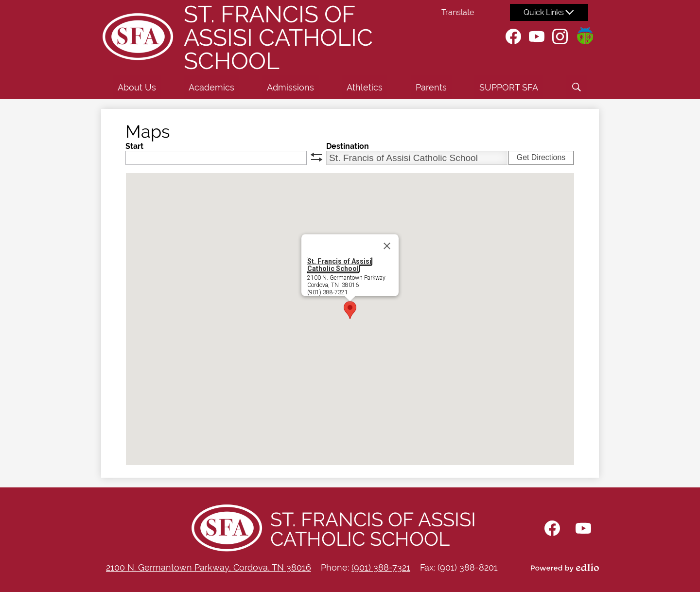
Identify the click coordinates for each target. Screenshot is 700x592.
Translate (458, 12)
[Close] (387, 246)
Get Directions (541, 157)
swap (316, 157)
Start (134, 146)
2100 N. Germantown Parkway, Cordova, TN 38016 (209, 567)
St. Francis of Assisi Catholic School (339, 265)
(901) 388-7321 (381, 567)
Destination (348, 146)
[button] (137, 87)
